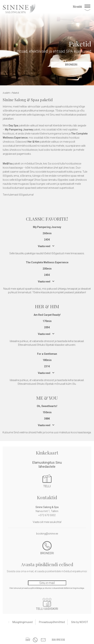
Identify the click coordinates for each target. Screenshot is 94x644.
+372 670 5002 (47, 515)
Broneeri (58, 640)
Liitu (47, 602)
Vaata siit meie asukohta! (47, 522)
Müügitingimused (22, 622)
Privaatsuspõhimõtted (52, 622)
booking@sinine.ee (47, 534)
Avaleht (6, 93)
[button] (28, 640)
